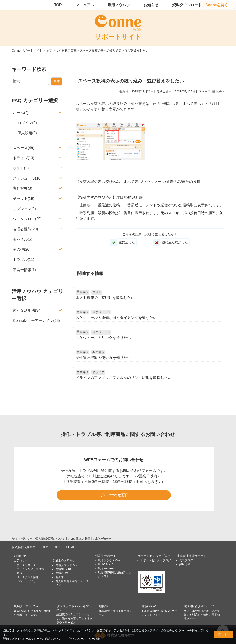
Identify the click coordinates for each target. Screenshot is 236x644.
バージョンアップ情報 (30, 569)
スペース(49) (24, 148)
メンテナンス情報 (28, 577)
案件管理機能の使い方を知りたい (103, 358)
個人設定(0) (27, 133)
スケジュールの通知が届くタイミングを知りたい (116, 318)
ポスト (97, 292)
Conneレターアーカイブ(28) (36, 321)
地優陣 (59, 577)
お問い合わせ (102, 539)
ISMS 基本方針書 (79, 539)
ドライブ (98, 372)
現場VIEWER (63, 573)
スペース (205, 91)
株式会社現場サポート (192, 556)
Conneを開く (217, 5)
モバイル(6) (23, 239)
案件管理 (98, 352)
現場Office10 (63, 569)
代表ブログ (186, 560)
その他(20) (22, 249)
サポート (22, 573)
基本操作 (218, 91)
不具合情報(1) (24, 270)
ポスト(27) (22, 168)
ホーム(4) (21, 113)
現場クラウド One (66, 565)
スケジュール (101, 312)
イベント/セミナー (28, 581)
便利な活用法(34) (27, 310)
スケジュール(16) (27, 178)
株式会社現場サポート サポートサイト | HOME (43, 547)
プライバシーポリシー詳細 (83, 639)
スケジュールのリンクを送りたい (103, 338)
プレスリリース (26, 565)
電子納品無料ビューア (199, 606)
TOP (58, 5)
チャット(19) (24, 199)
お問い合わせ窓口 (114, 495)
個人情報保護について (50, 539)
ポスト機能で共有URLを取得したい (105, 298)
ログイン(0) (27, 123)
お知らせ (151, 5)
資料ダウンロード (187, 5)
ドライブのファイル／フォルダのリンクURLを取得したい (124, 378)
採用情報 (185, 564)
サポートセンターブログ (154, 556)
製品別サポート (106, 556)
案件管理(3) (23, 188)
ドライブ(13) (24, 158)
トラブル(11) (24, 260)
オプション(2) (24, 209)
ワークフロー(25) (27, 219)
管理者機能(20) (25, 229)
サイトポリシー (22, 539)
